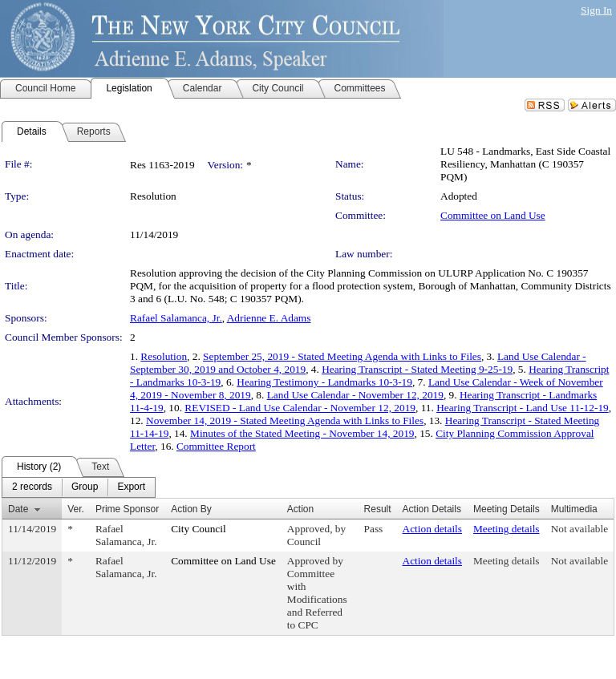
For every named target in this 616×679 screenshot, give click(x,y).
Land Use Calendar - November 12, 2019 (355, 395)
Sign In (596, 10)
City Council (199, 529)
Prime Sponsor (127, 509)
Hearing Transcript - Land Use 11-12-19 (523, 408)
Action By (191, 509)
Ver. (76, 509)
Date (18, 509)
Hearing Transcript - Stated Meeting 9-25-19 (417, 369)
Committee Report (216, 446)
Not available (580, 529)
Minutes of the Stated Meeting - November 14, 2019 (302, 433)
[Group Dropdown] (85, 487)
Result (378, 509)
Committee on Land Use (493, 215)
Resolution (164, 356)
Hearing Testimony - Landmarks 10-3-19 (324, 382)
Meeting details (507, 529)
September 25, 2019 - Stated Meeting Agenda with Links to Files (342, 356)
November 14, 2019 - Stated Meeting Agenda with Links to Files (285, 420)
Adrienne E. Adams (269, 318)
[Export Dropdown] (131, 487)
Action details (432, 529)
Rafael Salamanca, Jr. (176, 318)
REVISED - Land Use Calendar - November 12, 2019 (300, 408)
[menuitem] (32, 487)
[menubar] (79, 487)
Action (300, 509)
